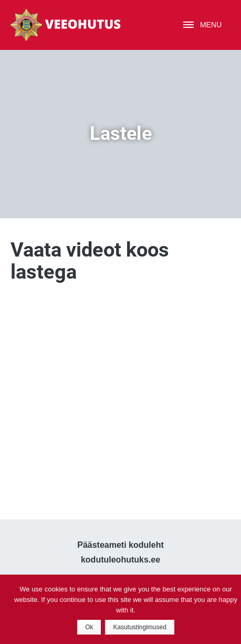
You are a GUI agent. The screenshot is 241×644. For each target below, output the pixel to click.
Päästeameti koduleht (120, 545)
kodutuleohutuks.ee (120, 560)
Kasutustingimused (139, 627)
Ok (89, 627)
